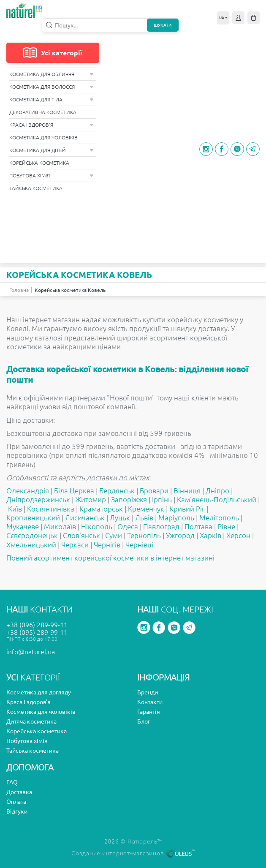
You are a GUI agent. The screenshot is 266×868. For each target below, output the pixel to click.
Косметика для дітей (52, 150)
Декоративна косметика (43, 112)
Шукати (163, 25)
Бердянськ (117, 491)
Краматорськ (101, 509)
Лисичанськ (85, 518)
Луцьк (120, 518)
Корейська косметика (39, 163)
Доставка (19, 792)
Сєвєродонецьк (32, 535)
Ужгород (180, 535)
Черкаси (75, 545)
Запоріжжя (129, 499)
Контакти (150, 702)
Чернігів (107, 545)
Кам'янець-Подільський (217, 499)
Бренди (148, 692)
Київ (15, 509)
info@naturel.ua (31, 652)
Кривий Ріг (187, 509)
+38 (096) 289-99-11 (37, 625)
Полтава (198, 527)
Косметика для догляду (39, 692)
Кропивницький (33, 518)
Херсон (238, 535)
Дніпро (217, 491)
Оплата (16, 802)
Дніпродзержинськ (38, 499)
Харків (210, 535)
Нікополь (97, 527)
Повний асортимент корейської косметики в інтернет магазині (110, 558)
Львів (144, 518)
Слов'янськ (81, 535)
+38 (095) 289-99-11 (37, 632)
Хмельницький (31, 545)
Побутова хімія (52, 176)
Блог (144, 721)
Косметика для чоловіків (43, 137)
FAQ (12, 782)
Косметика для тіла (52, 99)
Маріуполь (176, 518)
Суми (114, 535)
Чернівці (139, 545)
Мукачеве (23, 527)
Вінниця (187, 491)
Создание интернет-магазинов (133, 853)
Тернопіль (144, 535)
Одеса (128, 527)
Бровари (154, 491)
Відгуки (17, 811)
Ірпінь (162, 499)
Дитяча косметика (31, 721)
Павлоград (161, 527)
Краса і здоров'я (52, 125)
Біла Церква (74, 491)
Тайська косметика (36, 188)
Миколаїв (60, 527)
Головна (19, 290)
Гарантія (149, 712)
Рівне (226, 527)
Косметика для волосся (52, 87)
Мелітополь (219, 518)
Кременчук (146, 509)
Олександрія (28, 491)
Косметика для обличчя (52, 74)
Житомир (91, 499)
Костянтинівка (51, 509)
